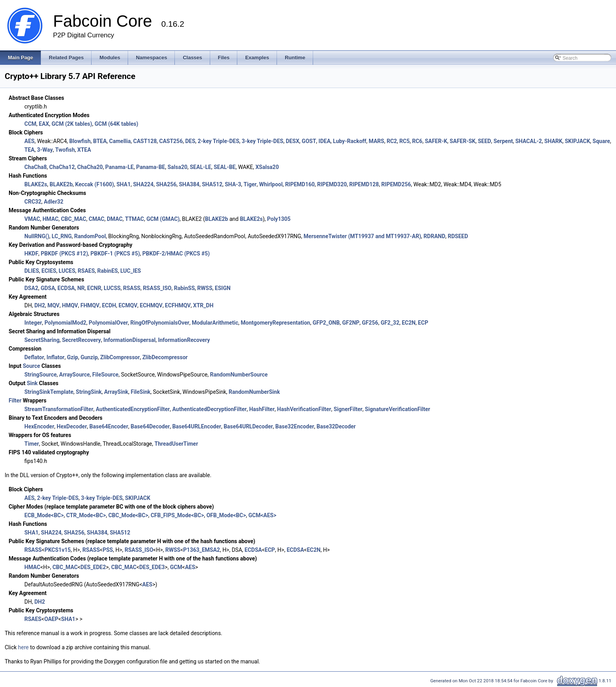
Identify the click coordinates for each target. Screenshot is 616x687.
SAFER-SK (463, 141)
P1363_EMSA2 (202, 550)
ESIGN (223, 288)
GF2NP (351, 323)
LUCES (67, 271)
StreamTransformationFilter (59, 409)
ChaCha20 (90, 167)
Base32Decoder (336, 426)
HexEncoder (39, 426)
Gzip (72, 357)
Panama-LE (119, 167)
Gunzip (89, 357)
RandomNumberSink (254, 392)
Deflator (34, 357)
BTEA (100, 141)
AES (29, 141)
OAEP (51, 619)
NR (81, 288)
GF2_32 (390, 323)
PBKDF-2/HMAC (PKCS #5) (176, 253)
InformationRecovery (184, 340)
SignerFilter (348, 409)
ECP (423, 323)
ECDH (109, 305)
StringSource (40, 375)
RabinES (108, 271)
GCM (176, 567)
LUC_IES (131, 271)
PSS (108, 550)
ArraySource (74, 375)
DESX (292, 141)
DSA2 (31, 288)
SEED (484, 141)
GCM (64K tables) (116, 124)
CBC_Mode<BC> (128, 515)
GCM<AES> (262, 515)
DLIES (32, 271)
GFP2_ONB (326, 323)
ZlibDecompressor (165, 357)
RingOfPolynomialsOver (160, 323)
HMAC (50, 219)
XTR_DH (203, 305)
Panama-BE (150, 167)
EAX (44, 124)
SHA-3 (233, 184)
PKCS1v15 (58, 550)
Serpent (503, 141)
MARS (377, 141)
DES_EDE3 (152, 567)
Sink (32, 383)
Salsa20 (177, 167)
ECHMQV (151, 305)
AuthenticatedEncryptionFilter (133, 409)
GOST (309, 141)
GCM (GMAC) (163, 219)
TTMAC (134, 219)
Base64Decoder (150, 426)
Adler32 (54, 202)
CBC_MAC (73, 219)
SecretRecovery (82, 340)
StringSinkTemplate (49, 392)
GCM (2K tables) (72, 124)
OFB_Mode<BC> (226, 515)
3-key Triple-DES (262, 141)
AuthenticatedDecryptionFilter (209, 409)
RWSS (205, 288)
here (23, 647)
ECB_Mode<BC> (44, 515)
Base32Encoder (295, 426)
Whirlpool (271, 184)
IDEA (324, 141)
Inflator (56, 357)
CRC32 (33, 202)
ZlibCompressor (120, 357)
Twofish (65, 150)
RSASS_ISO (157, 288)
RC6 (417, 141)
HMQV (70, 305)
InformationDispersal (129, 340)
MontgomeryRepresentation (276, 323)
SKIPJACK (577, 141)
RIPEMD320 (332, 184)
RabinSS (184, 288)
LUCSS (112, 288)
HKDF (31, 253)
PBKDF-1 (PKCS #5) (115, 253)
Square (601, 141)
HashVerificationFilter (304, 409)
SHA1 (123, 184)
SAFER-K (436, 141)
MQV (54, 305)
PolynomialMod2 (65, 323)
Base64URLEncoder (197, 426)
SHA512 (212, 184)
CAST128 (145, 141)
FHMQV (90, 305)
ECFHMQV (178, 305)
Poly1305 (279, 219)
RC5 (405, 141)
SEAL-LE (200, 167)
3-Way (45, 150)
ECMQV (128, 305)
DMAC (115, 219)
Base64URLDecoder (248, 426)
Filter (15, 400)
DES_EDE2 (93, 567)
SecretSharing (42, 340)
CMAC (97, 219)
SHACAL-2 (529, 141)
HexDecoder (72, 426)
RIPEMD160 (300, 184)
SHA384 (189, 184)
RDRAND (434, 236)
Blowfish (80, 141)
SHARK (554, 141)
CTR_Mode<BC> (86, 515)
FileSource (105, 375)
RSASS (132, 288)
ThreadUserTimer (176, 444)
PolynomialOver (108, 323)
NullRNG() (37, 236)
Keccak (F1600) (94, 184)
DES (190, 141)
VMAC (32, 219)
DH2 (39, 305)
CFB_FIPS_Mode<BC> (177, 515)
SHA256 (166, 184)
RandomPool (90, 236)
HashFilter (262, 409)
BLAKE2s (36, 184)
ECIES (49, 271)
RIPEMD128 (364, 184)
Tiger (250, 184)
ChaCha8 (36, 167)
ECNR (94, 288)
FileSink (141, 392)
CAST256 (171, 141)
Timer (32, 444)
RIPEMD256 (396, 184)
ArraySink (116, 392)
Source (31, 366)
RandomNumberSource (239, 375)
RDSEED (458, 236)
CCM (30, 124)
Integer (33, 323)
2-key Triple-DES (218, 141)
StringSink (89, 392)
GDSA (48, 288)
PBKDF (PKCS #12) (64, 253)
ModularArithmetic (215, 323)
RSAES (86, 271)
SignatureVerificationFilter (398, 409)
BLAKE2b (61, 184)
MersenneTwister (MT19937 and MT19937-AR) (362, 236)
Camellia (120, 141)
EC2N (409, 323)
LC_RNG (62, 236)
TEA (29, 150)
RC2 (392, 141)
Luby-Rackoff (350, 141)
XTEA (84, 150)
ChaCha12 (62, 167)
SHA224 (143, 184)
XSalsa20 (267, 167)
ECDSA (66, 288)
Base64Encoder (109, 426)
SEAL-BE (225, 167)
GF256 (370, 323)
